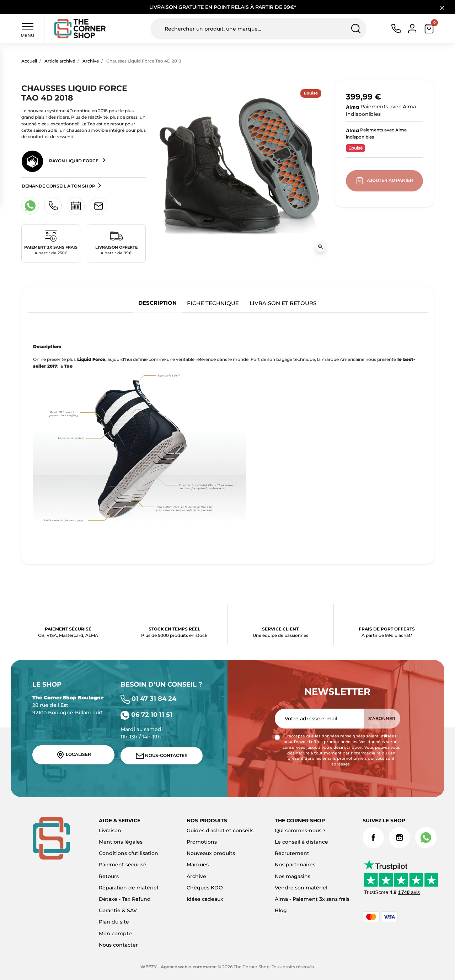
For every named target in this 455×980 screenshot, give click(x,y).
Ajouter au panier (385, 181)
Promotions (202, 842)
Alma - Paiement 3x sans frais (312, 899)
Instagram (400, 838)
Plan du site (114, 922)
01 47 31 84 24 (148, 699)
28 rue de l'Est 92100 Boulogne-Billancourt (68, 705)
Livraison (110, 830)
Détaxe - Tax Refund (125, 899)
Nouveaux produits (211, 853)
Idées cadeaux (205, 899)
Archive (91, 61)
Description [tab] (157, 303)
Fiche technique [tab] (213, 303)
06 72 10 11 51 (146, 714)
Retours (109, 876)
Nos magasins (293, 876)
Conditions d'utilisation (129, 853)
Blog (281, 910)
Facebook (373, 838)
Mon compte (115, 933)
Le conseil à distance (301, 842)
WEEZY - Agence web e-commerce (178, 967)
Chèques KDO (205, 888)
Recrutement (292, 853)
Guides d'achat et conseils (220, 830)
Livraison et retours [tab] (283, 303)
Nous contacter (118, 945)
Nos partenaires (295, 865)
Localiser (74, 755)
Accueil (29, 61)
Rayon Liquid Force (61, 161)
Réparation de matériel (129, 888)
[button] (429, 29)
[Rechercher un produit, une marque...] (258, 29)
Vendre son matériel (301, 888)
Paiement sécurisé (123, 865)
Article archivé (60, 61)
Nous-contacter (162, 756)
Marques (198, 865)
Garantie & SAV (118, 910)
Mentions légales (121, 842)
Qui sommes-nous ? (300, 830)
